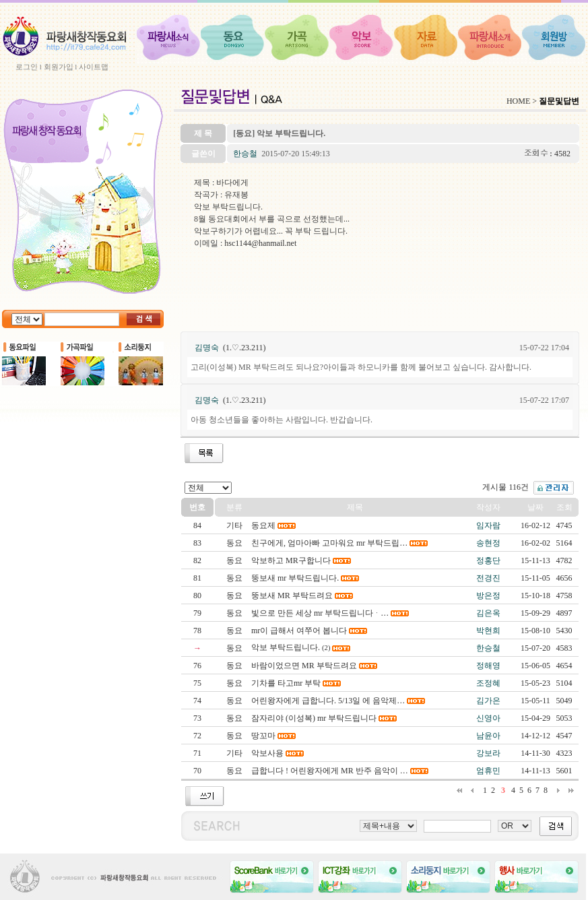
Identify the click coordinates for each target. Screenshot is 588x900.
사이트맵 (94, 67)
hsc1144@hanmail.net (260, 243)
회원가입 (59, 67)
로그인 (27, 67)
